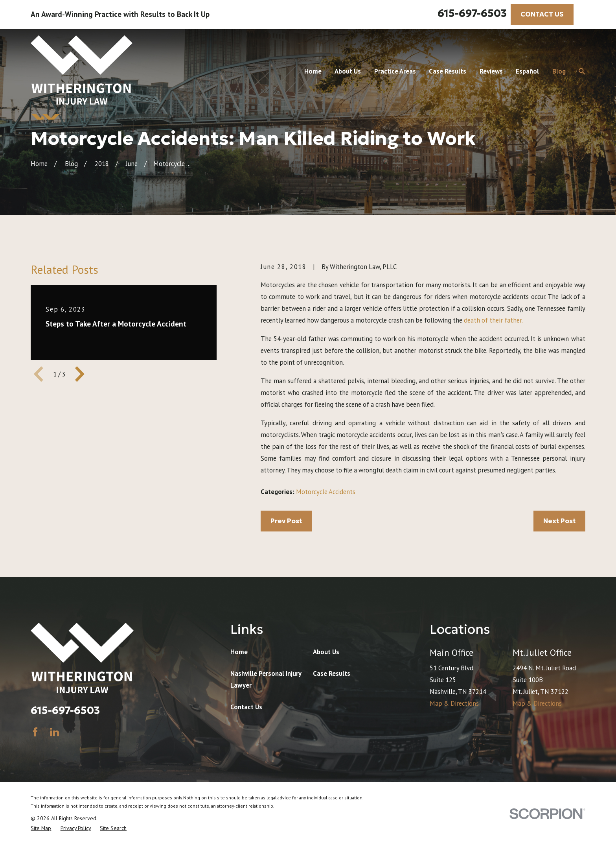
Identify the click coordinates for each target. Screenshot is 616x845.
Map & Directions (454, 703)
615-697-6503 (472, 13)
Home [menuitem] (313, 71)
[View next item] (80, 374)
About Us (326, 652)
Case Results (332, 673)
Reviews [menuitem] (491, 71)
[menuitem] (41, 828)
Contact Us (246, 707)
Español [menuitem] (527, 71)
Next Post (559, 521)
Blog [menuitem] (559, 71)
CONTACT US (542, 14)
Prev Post (286, 521)
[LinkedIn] (54, 732)
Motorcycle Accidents (326, 492)
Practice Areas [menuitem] (395, 71)
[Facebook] (35, 732)
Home (239, 652)
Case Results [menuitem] (448, 71)
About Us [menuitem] (348, 71)
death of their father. (493, 320)
